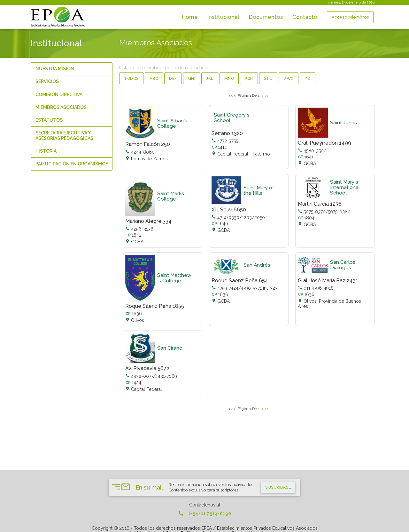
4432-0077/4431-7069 (151, 376)
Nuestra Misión (55, 69)
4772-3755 (225, 141)
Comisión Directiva (59, 95)
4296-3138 (139, 229)
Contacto (305, 17)
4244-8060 (140, 152)
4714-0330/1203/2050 (238, 217)
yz (308, 78)
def (173, 78)
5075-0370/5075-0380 (324, 212)
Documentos (266, 17)
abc (154, 78)
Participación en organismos (72, 164)
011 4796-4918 (316, 288)
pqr (249, 78)
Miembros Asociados (61, 107)
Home (190, 17)
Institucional (223, 17)
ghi (192, 78)
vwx (289, 78)
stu (268, 78)
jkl (210, 78)
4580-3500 (312, 151)
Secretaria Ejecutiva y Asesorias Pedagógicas (64, 136)
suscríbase (278, 487)
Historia (46, 151)
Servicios (47, 81)
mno (229, 78)
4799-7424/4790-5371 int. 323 (245, 288)
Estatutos (49, 120)
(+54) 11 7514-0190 (205, 513)
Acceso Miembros (350, 17)
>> (267, 95)
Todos (131, 78)
